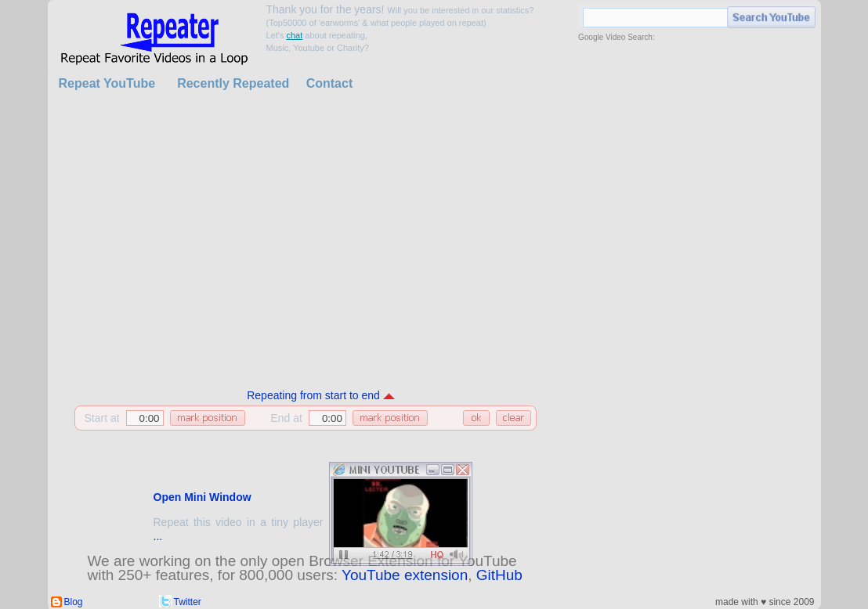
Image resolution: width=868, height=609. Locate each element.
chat (294, 35)
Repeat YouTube (107, 83)
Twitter (188, 602)
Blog (74, 602)
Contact (330, 83)
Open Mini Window (203, 497)
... (158, 536)
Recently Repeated (233, 83)
